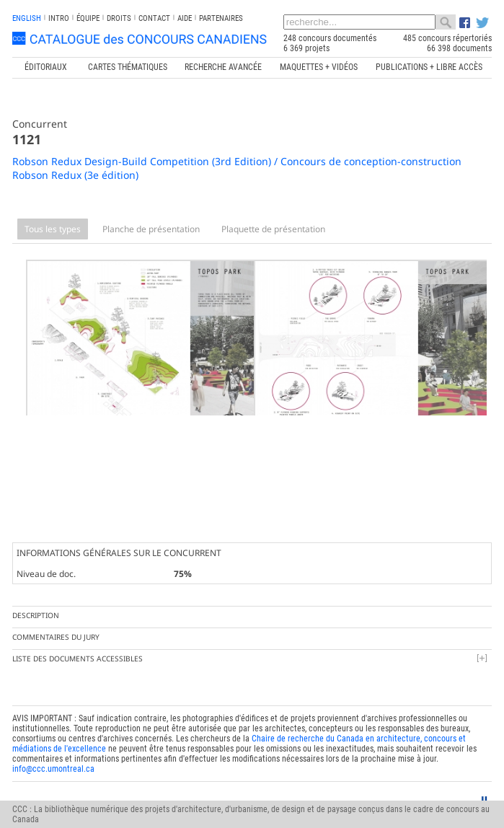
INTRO (59, 18)
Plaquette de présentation (273, 229)
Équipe (88, 18)
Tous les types (53, 229)
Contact (154, 18)
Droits (119, 18)
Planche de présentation (151, 229)
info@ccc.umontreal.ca (53, 758)
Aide (185, 18)
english (27, 18)
